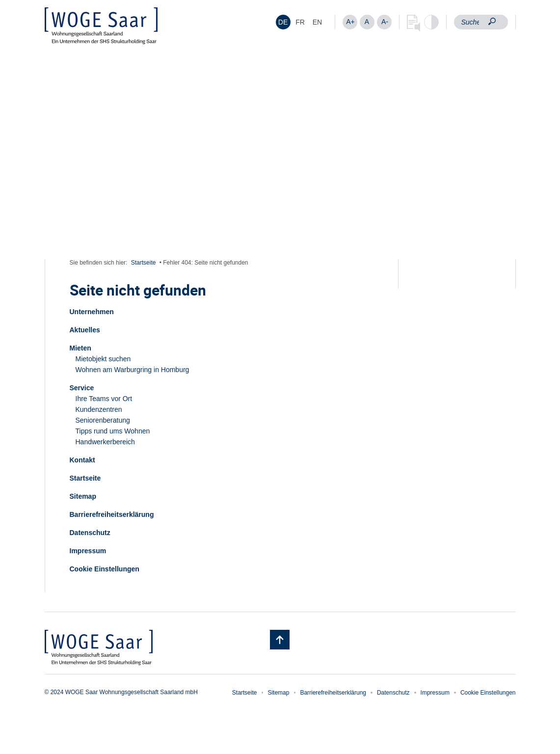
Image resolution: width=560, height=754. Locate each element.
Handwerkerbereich (105, 442)
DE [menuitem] (283, 22)
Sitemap (83, 496)
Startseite (144, 263)
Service (82, 388)
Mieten (80, 348)
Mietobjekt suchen (103, 359)
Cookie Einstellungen (105, 569)
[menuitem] (283, 22)
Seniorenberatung (103, 420)
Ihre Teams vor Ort (104, 399)
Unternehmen (92, 312)
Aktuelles (85, 330)
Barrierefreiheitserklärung (112, 514)
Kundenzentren (99, 409)
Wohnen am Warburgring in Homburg (133, 370)
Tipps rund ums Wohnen (113, 431)
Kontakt (82, 460)
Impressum (88, 551)
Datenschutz (90, 533)
